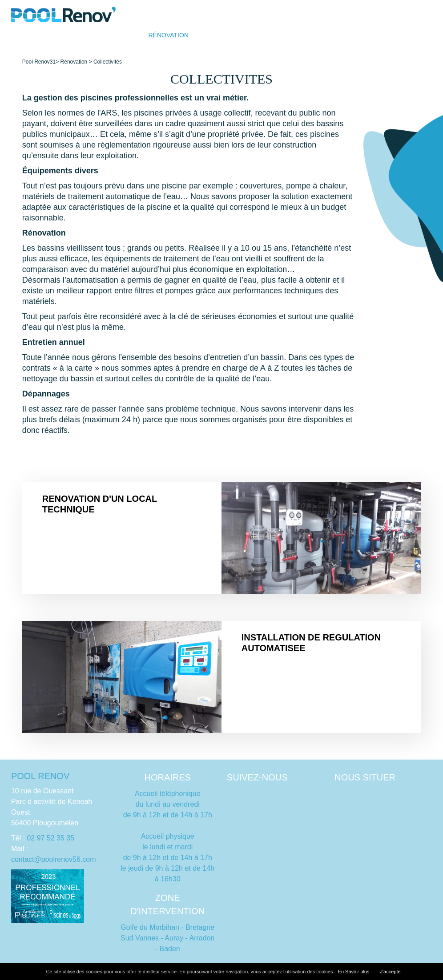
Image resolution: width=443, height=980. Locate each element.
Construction (117, 35)
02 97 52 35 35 (50, 838)
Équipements (371, 35)
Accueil (72, 35)
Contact (414, 35)
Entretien (279, 35)
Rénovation (168, 35)
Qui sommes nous (225, 35)
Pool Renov (36, 62)
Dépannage (322, 35)
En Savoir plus (354, 972)
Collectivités (108, 62)
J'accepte (390, 972)
